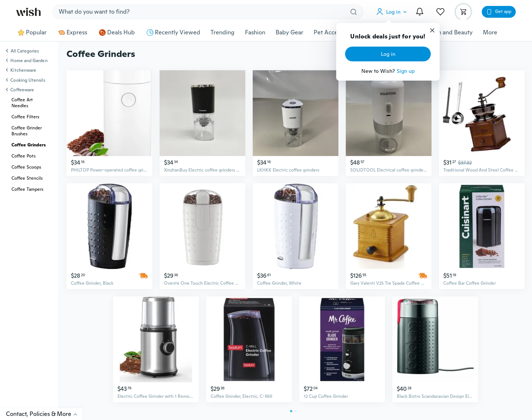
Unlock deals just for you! (388, 37)
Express (73, 33)
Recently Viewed (173, 33)
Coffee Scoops (26, 167)
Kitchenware (23, 70)
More (490, 33)
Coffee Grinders (29, 145)
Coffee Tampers (27, 189)
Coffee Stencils (27, 178)
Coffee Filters (25, 117)
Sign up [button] (406, 71)
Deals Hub (117, 33)
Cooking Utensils (28, 80)
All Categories (25, 51)
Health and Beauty (448, 33)
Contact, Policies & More (44, 414)
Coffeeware (22, 90)
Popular (32, 33)
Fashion (255, 33)
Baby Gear (289, 33)
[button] (393, 12)
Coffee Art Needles (22, 103)
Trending (223, 33)
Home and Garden (29, 61)
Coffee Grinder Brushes (27, 131)
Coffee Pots (23, 156)
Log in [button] (388, 54)
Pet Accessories (335, 33)
